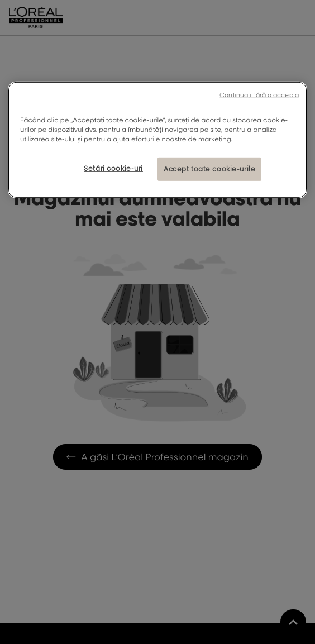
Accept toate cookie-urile (209, 169)
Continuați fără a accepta (259, 95)
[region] (157, 140)
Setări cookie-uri (113, 168)
